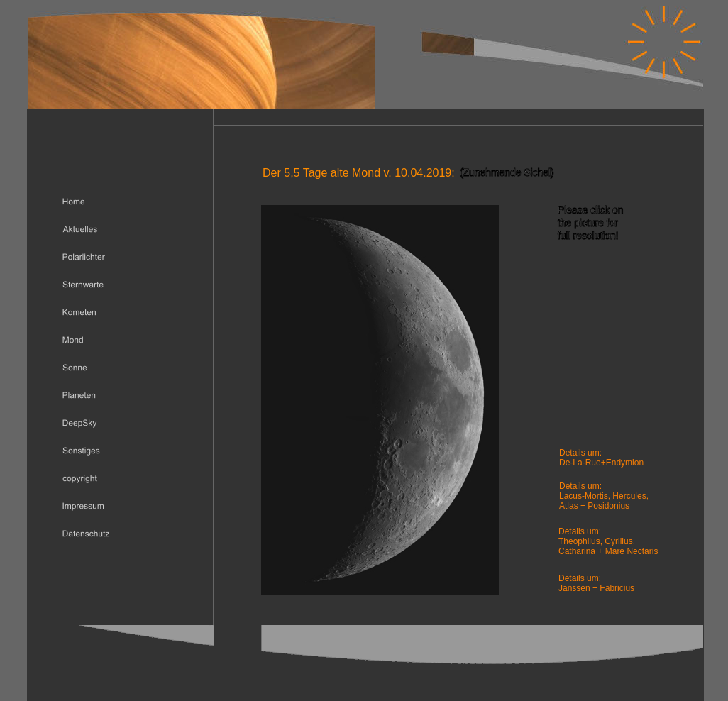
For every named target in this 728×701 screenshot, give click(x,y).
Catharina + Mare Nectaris (608, 551)
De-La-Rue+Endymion (601, 463)
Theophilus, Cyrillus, (598, 541)
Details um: (580, 578)
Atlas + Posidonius (594, 506)
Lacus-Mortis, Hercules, (604, 496)
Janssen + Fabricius (596, 588)
